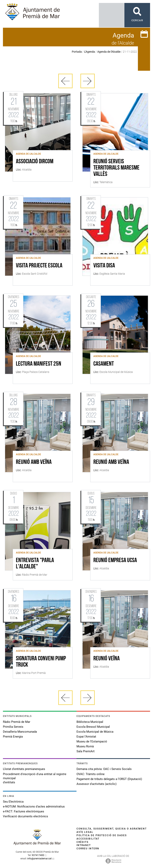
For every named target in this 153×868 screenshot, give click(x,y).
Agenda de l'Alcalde (109, 52)
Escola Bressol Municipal (93, 727)
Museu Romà (85, 746)
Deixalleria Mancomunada (20, 732)
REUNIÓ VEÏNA (107, 659)
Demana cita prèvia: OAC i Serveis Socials (104, 769)
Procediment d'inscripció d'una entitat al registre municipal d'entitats (35, 778)
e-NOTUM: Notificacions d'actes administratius (34, 807)
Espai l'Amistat (86, 737)
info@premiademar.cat (39, 859)
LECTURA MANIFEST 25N (39, 364)
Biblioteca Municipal (90, 722)
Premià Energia (13, 737)
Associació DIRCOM (35, 162)
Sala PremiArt (86, 751)
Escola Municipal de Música (95, 732)
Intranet (84, 845)
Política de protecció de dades (102, 835)
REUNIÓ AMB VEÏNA (34, 462)
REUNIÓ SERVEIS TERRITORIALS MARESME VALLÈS (116, 168)
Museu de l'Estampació (92, 741)
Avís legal (85, 832)
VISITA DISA (104, 266)
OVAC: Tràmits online (91, 774)
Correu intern (88, 849)
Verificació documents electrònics (25, 816)
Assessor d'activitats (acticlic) (97, 784)
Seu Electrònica (13, 802)
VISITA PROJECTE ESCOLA (39, 266)
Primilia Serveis (13, 727)
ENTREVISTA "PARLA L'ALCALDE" (35, 564)
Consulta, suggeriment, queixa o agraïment (112, 829)
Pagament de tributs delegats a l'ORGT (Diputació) (109, 779)
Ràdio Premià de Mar (17, 722)
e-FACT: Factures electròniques (24, 811)
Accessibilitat (88, 839)
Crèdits (82, 842)
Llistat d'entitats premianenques (24, 769)
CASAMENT (104, 364)
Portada (77, 52)
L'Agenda (90, 52)
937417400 (38, 855)
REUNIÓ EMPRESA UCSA (115, 561)
